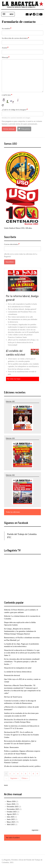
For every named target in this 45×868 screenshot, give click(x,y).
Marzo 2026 (11, 801)
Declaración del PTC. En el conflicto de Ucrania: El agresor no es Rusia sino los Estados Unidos (21, 735)
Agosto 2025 (11, 814)
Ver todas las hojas (14, 379)
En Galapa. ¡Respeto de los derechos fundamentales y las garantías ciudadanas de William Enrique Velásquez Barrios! (20, 631)
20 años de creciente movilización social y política (22, 766)
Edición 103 (10, 438)
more (6, 785)
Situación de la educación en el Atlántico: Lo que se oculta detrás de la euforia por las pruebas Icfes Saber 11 (22, 653)
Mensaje (5, 57)
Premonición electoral (12, 675)
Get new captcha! (3, 105)
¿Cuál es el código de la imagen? (14, 110)
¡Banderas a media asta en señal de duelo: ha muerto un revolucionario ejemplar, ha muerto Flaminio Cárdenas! (21, 760)
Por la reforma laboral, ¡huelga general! (22, 298)
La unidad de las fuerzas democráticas (18, 672)
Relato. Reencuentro (11, 747)
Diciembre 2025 (13, 807)
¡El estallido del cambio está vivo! (15, 353)
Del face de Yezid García (13, 697)
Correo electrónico (11, 244)
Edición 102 (10, 475)
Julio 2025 (11, 817)
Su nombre (6, 29)
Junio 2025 (11, 819)
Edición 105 (10, 401)
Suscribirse (10, 262)
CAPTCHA (6, 95)
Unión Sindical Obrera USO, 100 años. (18, 228)
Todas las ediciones (13, 512)
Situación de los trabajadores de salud (18, 668)
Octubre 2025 (12, 812)
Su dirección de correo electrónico (15, 38)
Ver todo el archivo (13, 838)
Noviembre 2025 (13, 809)
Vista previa (24, 129)
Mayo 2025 (11, 822)
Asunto (5, 48)
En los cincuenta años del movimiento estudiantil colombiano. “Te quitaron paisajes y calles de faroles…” (22, 662)
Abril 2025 (11, 824)
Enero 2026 (11, 804)
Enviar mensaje (9, 129)
